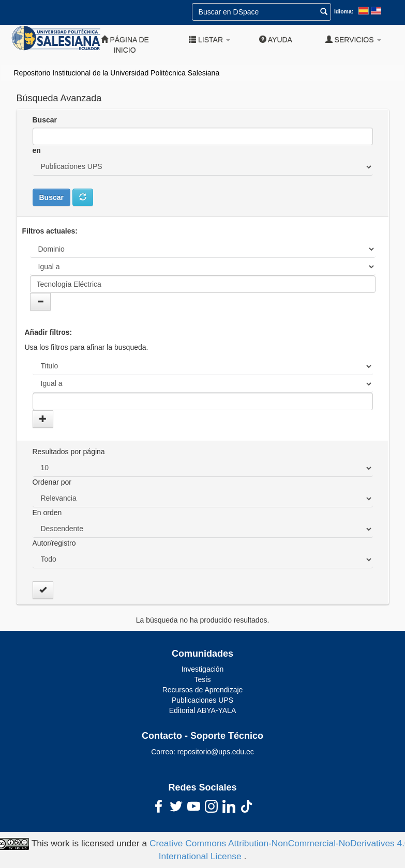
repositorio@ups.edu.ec (216, 752)
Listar (209, 40)
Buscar (45, 120)
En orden (47, 513)
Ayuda (276, 40)
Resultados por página (69, 452)
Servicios (353, 40)
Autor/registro (54, 543)
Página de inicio (125, 45)
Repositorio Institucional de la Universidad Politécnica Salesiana (117, 73)
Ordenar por (52, 482)
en (37, 150)
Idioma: (344, 11)
